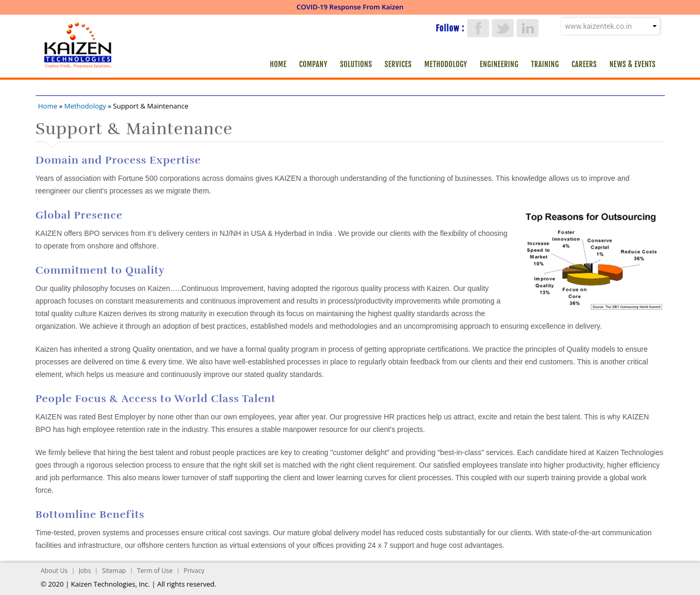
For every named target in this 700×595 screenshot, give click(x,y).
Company (314, 64)
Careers (584, 64)
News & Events (632, 64)
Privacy (194, 571)
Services (399, 64)
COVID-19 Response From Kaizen (350, 7)
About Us (54, 571)
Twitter (503, 28)
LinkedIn (527, 28)
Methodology (446, 64)
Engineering (499, 64)
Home (278, 64)
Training (545, 64)
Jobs (85, 571)
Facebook (478, 28)
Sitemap (114, 571)
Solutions (356, 64)
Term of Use (155, 571)
